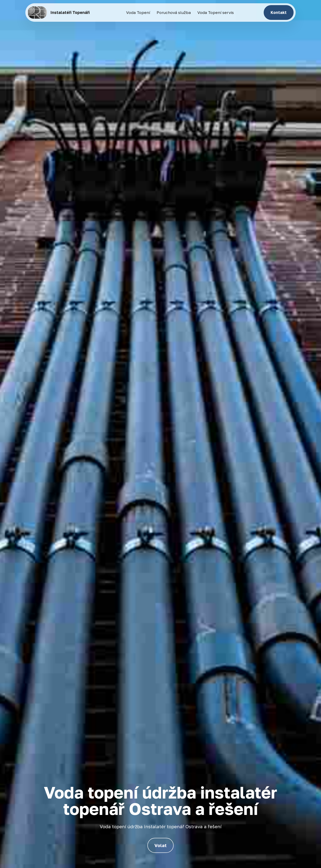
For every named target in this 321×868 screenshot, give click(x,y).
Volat (160, 845)
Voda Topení (138, 12)
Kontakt (279, 12)
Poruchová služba (174, 12)
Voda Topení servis (216, 12)
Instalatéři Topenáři (70, 12)
